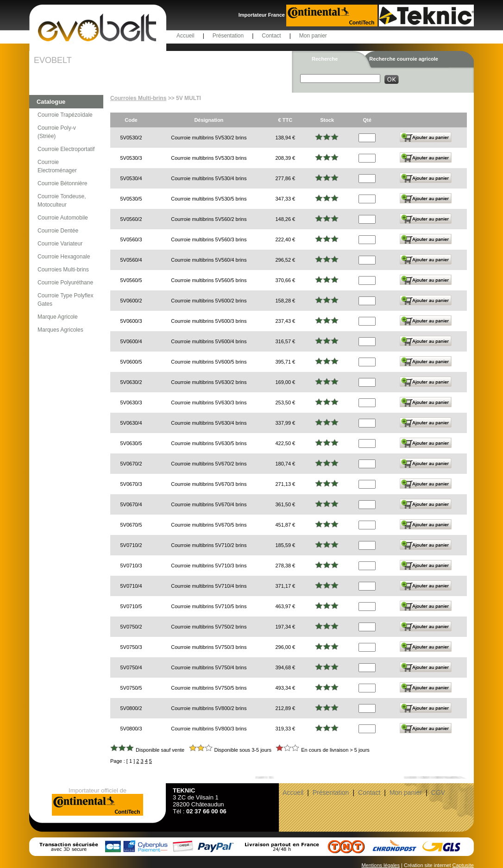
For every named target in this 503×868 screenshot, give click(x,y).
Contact (271, 36)
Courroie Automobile (63, 218)
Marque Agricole (58, 317)
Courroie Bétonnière (62, 183)
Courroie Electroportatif (66, 149)
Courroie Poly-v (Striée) (57, 132)
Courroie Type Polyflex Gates (66, 300)
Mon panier (313, 36)
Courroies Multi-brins (63, 270)
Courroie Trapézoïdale (65, 115)
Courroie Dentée (58, 231)
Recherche (325, 59)
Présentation (228, 36)
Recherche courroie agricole (404, 59)
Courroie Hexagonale (64, 257)
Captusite (463, 865)
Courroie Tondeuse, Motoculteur (62, 201)
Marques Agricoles (60, 330)
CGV (438, 793)
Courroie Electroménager (57, 166)
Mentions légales (380, 865)
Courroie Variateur (60, 244)
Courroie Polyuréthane (65, 283)
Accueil (185, 36)
